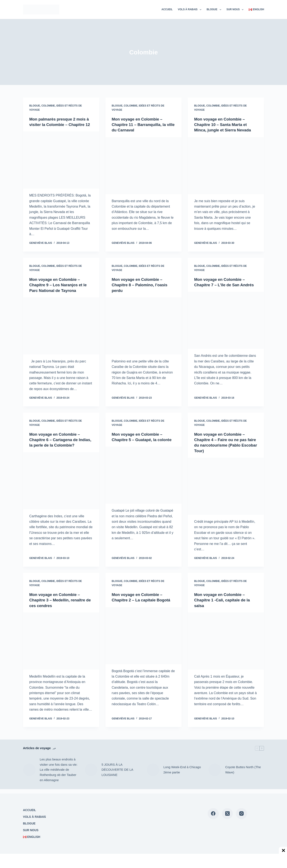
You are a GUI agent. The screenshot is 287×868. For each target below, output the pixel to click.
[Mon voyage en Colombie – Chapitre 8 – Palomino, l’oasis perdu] (144, 331)
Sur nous (236, 10)
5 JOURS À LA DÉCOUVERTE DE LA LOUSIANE (117, 774)
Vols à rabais (190, 10)
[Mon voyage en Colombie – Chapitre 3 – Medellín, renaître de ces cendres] (61, 645)
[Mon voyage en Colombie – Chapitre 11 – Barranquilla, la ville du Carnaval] (144, 165)
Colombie (48, 106)
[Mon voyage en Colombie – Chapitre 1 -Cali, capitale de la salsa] (226, 645)
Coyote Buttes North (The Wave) (243, 774)
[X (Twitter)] (227, 814)
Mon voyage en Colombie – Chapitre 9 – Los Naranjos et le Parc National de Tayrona (60, 290)
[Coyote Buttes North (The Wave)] (215, 774)
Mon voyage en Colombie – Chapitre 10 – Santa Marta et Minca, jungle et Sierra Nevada (224, 125)
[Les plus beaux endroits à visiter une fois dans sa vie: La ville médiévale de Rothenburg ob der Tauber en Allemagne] (29, 774)
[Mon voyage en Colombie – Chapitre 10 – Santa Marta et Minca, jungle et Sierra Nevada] (226, 165)
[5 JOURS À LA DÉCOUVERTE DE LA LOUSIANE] (91, 774)
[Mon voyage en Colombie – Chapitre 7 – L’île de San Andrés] (226, 325)
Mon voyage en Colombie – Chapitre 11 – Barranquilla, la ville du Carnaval (141, 125)
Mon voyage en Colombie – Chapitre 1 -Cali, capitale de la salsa (224, 605)
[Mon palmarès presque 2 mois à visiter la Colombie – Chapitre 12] (61, 165)
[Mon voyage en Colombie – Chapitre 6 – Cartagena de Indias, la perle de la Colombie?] (61, 486)
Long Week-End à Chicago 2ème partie (182, 774)
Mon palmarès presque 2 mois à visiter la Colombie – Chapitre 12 (61, 125)
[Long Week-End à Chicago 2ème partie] (153, 774)
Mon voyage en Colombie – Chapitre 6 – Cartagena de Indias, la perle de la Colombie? (61, 445)
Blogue (215, 10)
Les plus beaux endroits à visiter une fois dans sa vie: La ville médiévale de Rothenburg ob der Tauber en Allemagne (59, 774)
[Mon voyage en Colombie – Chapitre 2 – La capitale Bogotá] (144, 640)
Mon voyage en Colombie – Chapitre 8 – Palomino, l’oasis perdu (141, 290)
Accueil (167, 9)
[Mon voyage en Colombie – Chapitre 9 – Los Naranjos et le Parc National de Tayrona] (61, 331)
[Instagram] (241, 814)
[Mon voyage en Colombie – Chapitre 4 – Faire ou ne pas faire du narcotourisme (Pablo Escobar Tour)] (226, 491)
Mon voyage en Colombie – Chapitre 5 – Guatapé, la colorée (139, 445)
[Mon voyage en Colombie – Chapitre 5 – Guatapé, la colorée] (144, 486)
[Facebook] (213, 814)
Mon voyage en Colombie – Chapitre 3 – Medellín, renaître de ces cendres (59, 605)
